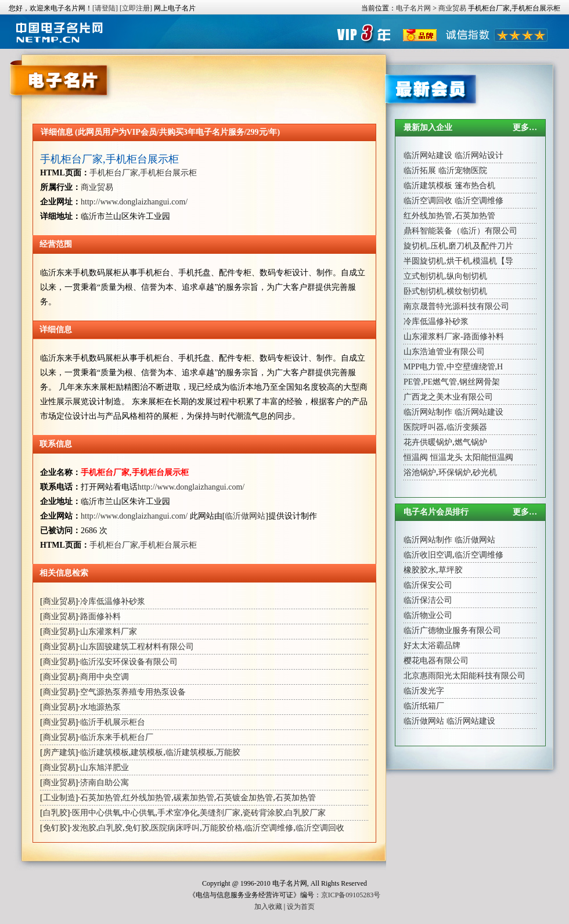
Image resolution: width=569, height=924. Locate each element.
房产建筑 (59, 752)
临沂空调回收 (320, 828)
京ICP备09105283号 (351, 895)
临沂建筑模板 (105, 752)
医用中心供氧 (96, 813)
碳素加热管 (194, 798)
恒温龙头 (446, 457)
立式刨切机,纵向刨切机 (445, 276)
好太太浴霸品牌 (432, 646)
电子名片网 (413, 8)
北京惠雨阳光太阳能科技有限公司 (464, 676)
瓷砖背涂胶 (263, 813)
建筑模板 (147, 752)
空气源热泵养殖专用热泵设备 (133, 692)
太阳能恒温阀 (489, 457)
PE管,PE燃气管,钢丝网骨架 (452, 382)
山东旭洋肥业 (105, 767)
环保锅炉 (455, 472)
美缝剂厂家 (220, 813)
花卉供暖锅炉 (428, 442)
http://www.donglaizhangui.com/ (134, 202)
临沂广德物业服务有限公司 (452, 630)
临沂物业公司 (428, 615)
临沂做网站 (245, 516)
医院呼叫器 (424, 427)
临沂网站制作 (428, 412)
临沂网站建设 (428, 155)
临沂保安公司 (428, 585)
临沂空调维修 (269, 828)
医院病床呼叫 (175, 828)
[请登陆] (105, 8)
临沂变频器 (467, 427)
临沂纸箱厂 (424, 706)
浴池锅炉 (420, 472)
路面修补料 (100, 616)
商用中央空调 (105, 677)
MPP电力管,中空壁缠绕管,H (453, 367)
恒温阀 (416, 457)
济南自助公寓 (105, 783)
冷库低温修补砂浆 (113, 601)
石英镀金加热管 (244, 798)
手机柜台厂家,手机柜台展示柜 (109, 159)
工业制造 (59, 798)
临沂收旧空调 (428, 555)
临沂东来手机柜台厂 (117, 737)
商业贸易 (452, 8)
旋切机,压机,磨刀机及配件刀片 (458, 246)
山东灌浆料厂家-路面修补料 (454, 337)
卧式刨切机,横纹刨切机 (445, 291)
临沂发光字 (424, 691)
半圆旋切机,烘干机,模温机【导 (458, 261)
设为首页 (301, 907)
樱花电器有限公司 (436, 661)
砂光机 (485, 472)
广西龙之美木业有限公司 (448, 397)
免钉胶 (55, 828)
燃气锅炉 (471, 442)
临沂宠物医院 (463, 170)
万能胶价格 (222, 828)
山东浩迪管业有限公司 (444, 352)
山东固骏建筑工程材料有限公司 (137, 647)
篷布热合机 (475, 186)
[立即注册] (136, 8)
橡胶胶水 (420, 570)
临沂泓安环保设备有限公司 (129, 662)
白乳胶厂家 (305, 813)
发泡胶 (84, 828)
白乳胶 (55, 813)
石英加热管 (100, 798)
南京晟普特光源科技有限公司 (456, 306)
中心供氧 (139, 813)
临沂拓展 (420, 170)
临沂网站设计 (479, 155)
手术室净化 (178, 813)
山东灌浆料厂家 (109, 632)
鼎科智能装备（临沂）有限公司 (460, 231)
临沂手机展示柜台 (113, 722)
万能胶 (228, 752)
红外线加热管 (147, 798)
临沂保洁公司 (428, 600)
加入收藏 (268, 907)
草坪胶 (451, 570)
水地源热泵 (100, 707)
